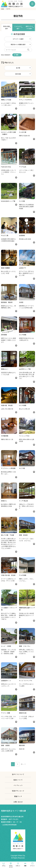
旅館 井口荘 (23, 713)
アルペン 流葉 (5, 713)
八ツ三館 (22, 201)
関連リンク (18, 796)
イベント (32, 866)
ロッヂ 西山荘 (23, 501)
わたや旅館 (23, 335)
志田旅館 (22, 235)
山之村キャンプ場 (25, 369)
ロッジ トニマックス (26, 681)
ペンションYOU (24, 436)
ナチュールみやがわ (25, 100)
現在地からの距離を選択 (18, 44)
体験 (25, 866)
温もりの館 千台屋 (7, 535)
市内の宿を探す (7, 27)
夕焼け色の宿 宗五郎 (8, 575)
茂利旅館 (4, 335)
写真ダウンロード (18, 791)
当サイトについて (18, 774)
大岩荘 (21, 302)
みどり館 (22, 468)
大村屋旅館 (5, 436)
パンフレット (18, 785)
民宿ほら (4, 501)
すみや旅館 (23, 575)
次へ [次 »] (22, 764)
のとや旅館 (23, 405)
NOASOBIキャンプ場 (8, 201)
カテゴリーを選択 (18, 39)
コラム (4, 866)
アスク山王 (23, 167)
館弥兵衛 (22, 745)
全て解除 (16, 55)
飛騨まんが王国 (6, 100)
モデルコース (11, 866)
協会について (18, 780)
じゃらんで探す (18, 27)
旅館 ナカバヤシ (25, 646)
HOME (2, 9)
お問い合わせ (18, 802)
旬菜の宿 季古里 (7, 405)
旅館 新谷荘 (23, 535)
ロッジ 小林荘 (6, 646)
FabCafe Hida (6, 167)
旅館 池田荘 (5, 745)
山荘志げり (23, 268)
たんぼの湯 (23, 132)
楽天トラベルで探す (29, 27)
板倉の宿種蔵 (5, 268)
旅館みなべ (5, 369)
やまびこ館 (5, 235)
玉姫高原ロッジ (6, 681)
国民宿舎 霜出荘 (7, 302)
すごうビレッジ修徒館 (8, 468)
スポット (18, 866)
